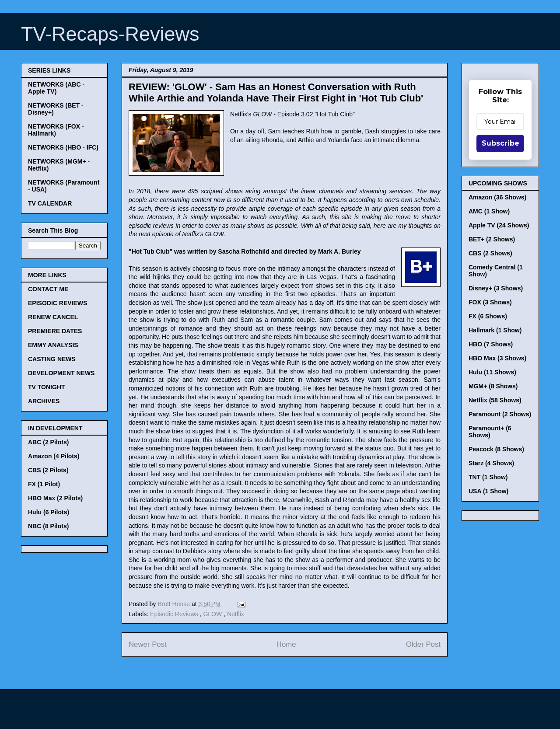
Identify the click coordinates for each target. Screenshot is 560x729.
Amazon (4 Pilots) (54, 456)
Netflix (236, 614)
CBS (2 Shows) (490, 253)
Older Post (423, 644)
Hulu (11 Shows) (492, 372)
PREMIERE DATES (55, 331)
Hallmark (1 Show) (495, 330)
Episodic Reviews (175, 614)
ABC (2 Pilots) (48, 442)
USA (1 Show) (488, 491)
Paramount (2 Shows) (500, 414)
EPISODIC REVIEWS (58, 303)
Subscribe (500, 143)
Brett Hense (175, 604)
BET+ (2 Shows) (492, 239)
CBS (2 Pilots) (48, 470)
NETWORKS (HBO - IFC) (63, 147)
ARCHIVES (44, 401)
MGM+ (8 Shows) (493, 386)
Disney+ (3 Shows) (496, 288)
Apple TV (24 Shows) (499, 225)
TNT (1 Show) (488, 477)
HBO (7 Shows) (491, 344)
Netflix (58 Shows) (495, 400)
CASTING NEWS (52, 359)
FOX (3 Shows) (490, 302)
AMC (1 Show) (489, 211)
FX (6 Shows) (488, 316)
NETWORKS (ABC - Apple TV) (56, 88)
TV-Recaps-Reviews (110, 34)
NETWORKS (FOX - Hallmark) (56, 130)
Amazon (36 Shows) (497, 197)
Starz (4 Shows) (491, 463)
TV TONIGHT (47, 387)
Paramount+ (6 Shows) (490, 432)
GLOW (213, 614)
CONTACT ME (48, 289)
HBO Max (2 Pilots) (55, 498)
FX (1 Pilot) (44, 484)
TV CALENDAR (50, 203)
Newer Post (148, 644)
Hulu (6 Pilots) (49, 512)
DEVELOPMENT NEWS (61, 373)
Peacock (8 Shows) (496, 449)
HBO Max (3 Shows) (497, 358)
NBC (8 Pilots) (48, 526)
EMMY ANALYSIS (53, 345)
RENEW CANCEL (53, 317)
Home (286, 644)
